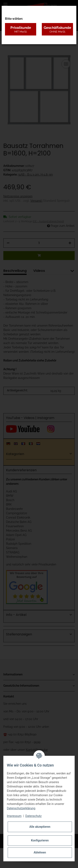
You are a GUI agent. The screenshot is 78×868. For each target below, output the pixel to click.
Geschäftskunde (57, 29)
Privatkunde (21, 29)
